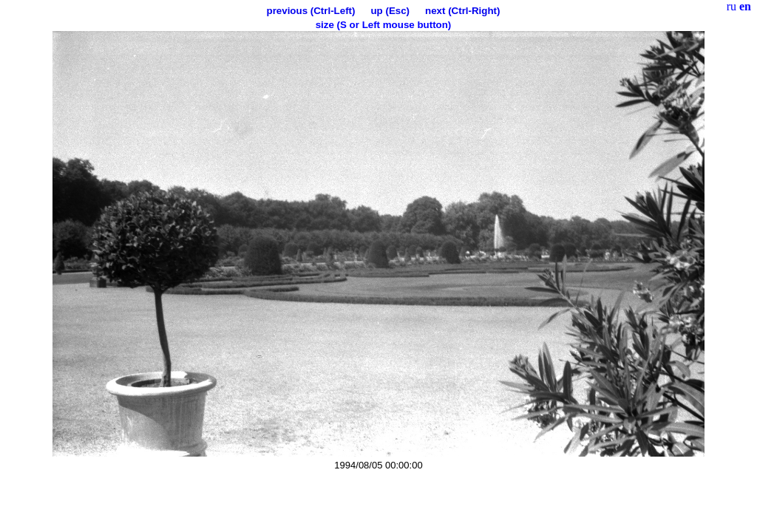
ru (731, 6)
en (745, 6)
